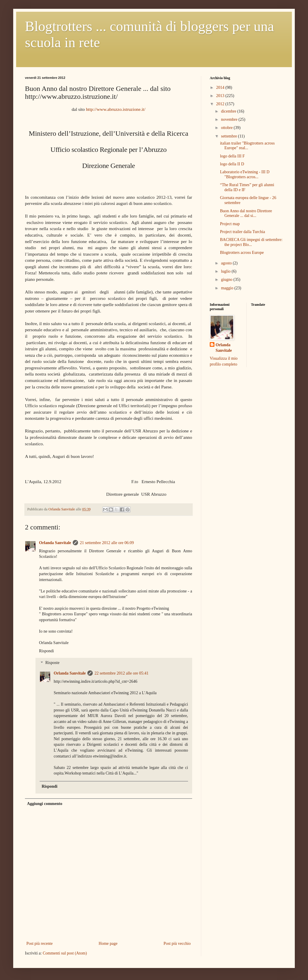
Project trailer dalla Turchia (243, 232)
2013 (221, 96)
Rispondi (46, 651)
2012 (221, 104)
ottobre (227, 128)
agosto (227, 263)
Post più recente (39, 944)
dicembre (229, 111)
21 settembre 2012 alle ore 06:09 (107, 543)
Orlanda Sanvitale (55, 543)
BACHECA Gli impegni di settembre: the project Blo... (251, 242)
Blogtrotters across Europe (242, 253)
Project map (230, 224)
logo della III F (232, 156)
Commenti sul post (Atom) (65, 953)
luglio (226, 271)
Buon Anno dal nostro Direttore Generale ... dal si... (246, 213)
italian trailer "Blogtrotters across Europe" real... (247, 146)
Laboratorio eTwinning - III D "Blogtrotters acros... (245, 174)
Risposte (52, 663)
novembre (230, 119)
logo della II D (232, 164)
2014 (221, 88)
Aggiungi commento (45, 804)
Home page (108, 944)
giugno (227, 280)
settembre (229, 136)
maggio (228, 288)
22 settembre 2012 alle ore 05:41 (121, 673)
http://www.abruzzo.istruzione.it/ (116, 109)
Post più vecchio (177, 944)
